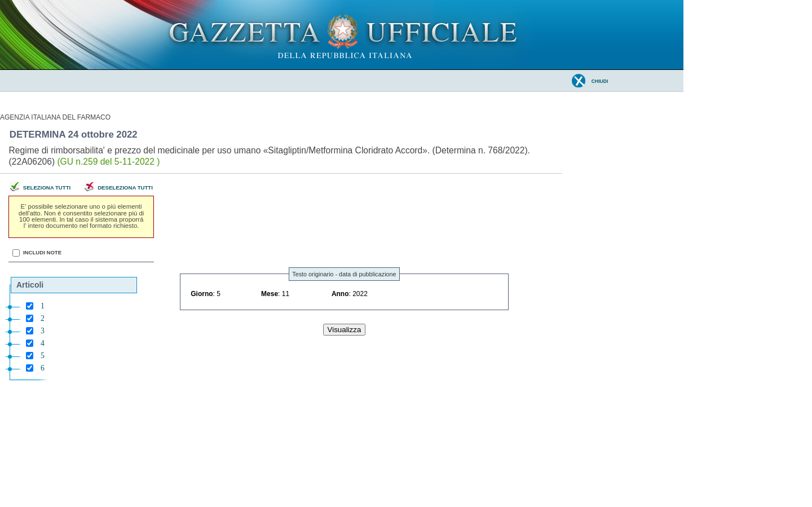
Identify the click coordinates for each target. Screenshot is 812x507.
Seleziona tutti (47, 188)
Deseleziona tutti (125, 188)
